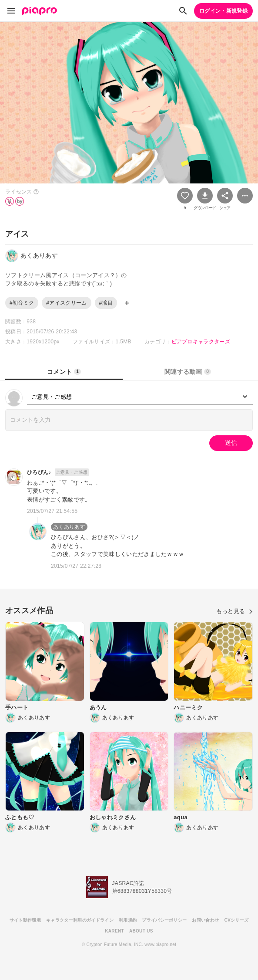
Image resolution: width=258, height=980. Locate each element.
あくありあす (69, 527)
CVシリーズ (236, 920)
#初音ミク (22, 303)
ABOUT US (141, 931)
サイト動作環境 (25, 920)
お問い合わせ (205, 920)
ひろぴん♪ (39, 472)
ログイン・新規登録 (223, 11)
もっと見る (235, 611)
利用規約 (128, 920)
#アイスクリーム (66, 303)
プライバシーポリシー (164, 920)
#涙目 (106, 303)
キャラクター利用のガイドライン (80, 920)
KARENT (114, 931)
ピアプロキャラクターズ (201, 342)
